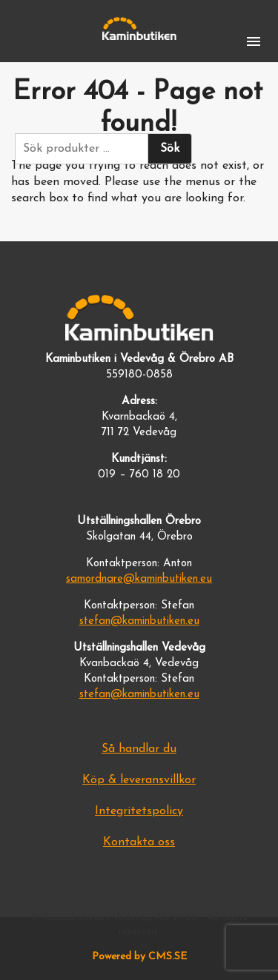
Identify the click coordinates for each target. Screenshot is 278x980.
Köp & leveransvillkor (139, 780)
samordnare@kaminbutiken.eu (139, 579)
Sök (170, 149)
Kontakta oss (139, 842)
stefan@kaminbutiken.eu (139, 621)
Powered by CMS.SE (139, 957)
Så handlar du (139, 749)
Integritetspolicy (139, 811)
